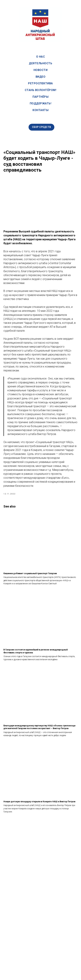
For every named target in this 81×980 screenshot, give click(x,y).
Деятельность (40, 63)
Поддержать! (41, 103)
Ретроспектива (40, 83)
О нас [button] (41, 57)
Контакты (40, 110)
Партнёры (40, 97)
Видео (41, 77)
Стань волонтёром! (41, 90)
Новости (41, 70)
